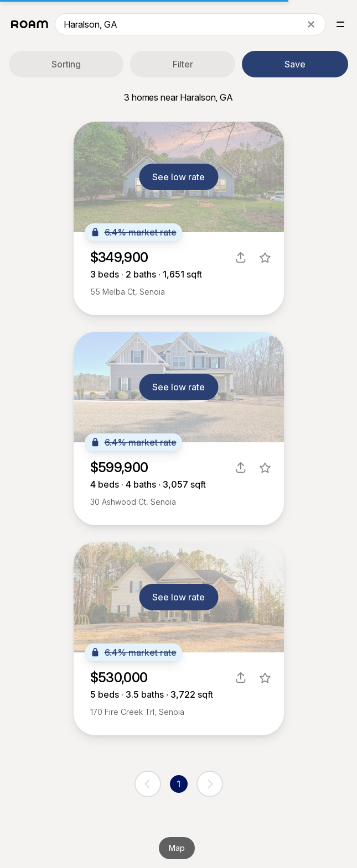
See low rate (178, 177)
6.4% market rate (133, 232)
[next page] (210, 784)
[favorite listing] (265, 258)
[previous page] (148, 784)
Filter (183, 64)
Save (295, 64)
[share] (241, 258)
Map (177, 848)
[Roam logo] (30, 24)
